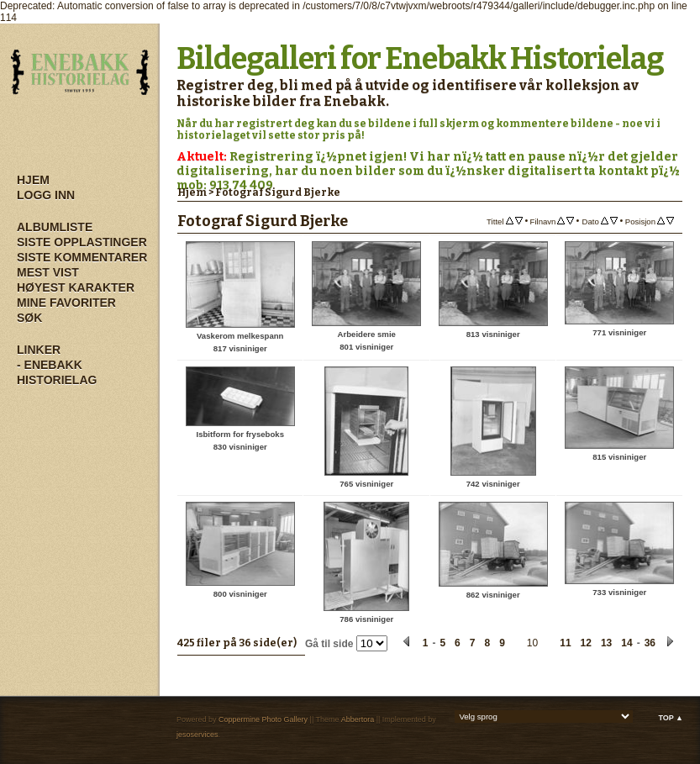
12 (586, 643)
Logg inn (46, 195)
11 (565, 643)
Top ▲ (671, 718)
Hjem (33, 180)
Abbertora (358, 719)
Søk (29, 318)
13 (606, 643)
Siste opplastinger (82, 242)
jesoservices (197, 735)
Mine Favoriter (66, 303)
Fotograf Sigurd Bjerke (278, 192)
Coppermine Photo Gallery (263, 719)
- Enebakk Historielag (57, 372)
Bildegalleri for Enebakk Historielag (420, 59)
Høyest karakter (76, 287)
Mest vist (48, 272)
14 (626, 643)
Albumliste (55, 227)
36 (650, 643)
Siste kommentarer (82, 257)
